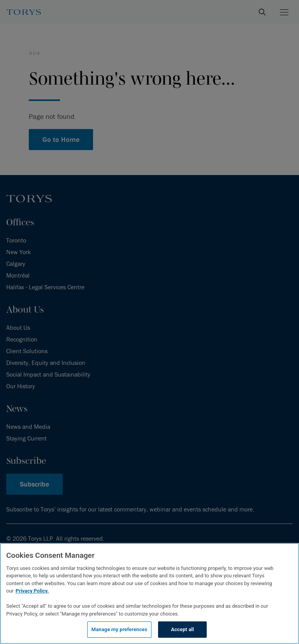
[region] (149, 594)
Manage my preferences (120, 629)
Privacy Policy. (32, 591)
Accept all (182, 629)
